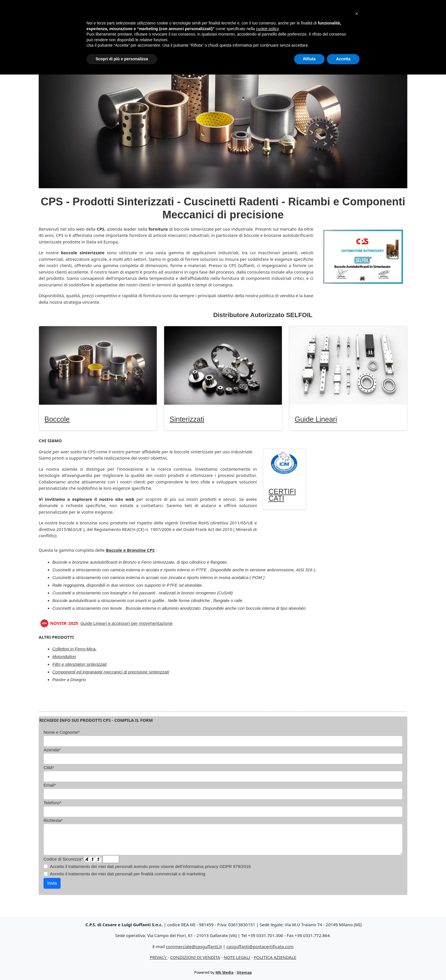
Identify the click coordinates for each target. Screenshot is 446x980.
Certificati (325, 20)
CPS (350, 20)
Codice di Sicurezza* (63, 859)
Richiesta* (53, 820)
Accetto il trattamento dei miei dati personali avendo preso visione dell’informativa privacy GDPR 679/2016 (150, 866)
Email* (50, 785)
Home (129, 20)
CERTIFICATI (282, 495)
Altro (299, 20)
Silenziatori (225, 20)
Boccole (154, 20)
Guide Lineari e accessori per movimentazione (126, 623)
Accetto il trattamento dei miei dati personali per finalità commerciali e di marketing (128, 874)
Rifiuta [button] (309, 964)
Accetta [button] (343, 964)
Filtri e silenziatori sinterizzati (80, 664)
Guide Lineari (267, 20)
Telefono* (52, 803)
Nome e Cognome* (62, 732)
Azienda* (52, 750)
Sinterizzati (188, 20)
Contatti (373, 20)
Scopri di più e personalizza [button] (122, 964)
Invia (52, 883)
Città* (49, 767)
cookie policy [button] (267, 934)
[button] (357, 919)
